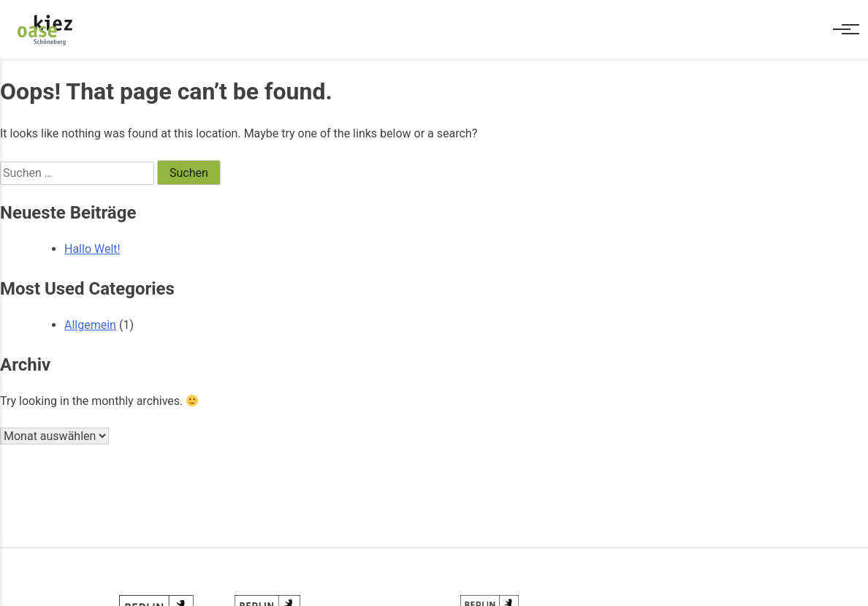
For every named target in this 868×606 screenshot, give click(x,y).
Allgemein (90, 325)
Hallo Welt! (92, 249)
